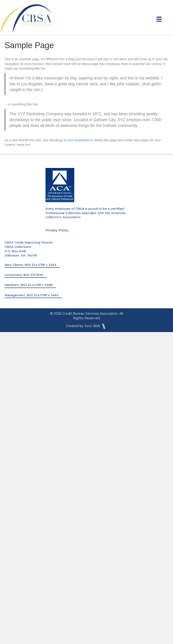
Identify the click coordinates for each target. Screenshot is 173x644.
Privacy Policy (57, 230)
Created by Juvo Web (86, 326)
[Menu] (159, 19)
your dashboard (79, 140)
